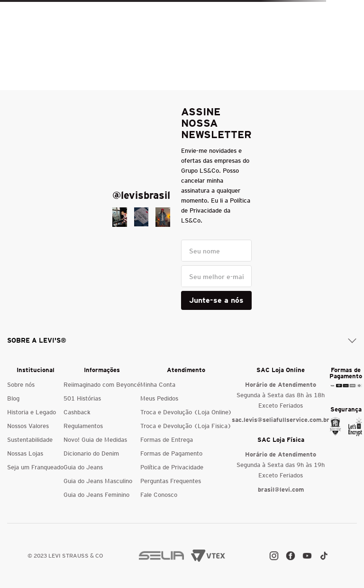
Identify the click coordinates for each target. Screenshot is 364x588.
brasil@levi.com (281, 490)
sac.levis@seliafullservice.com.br (281, 420)
